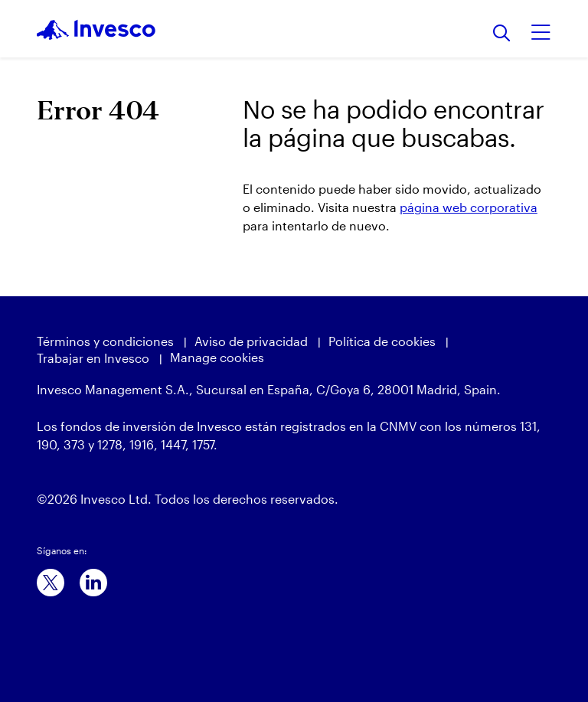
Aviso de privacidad (251, 341)
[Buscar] (502, 34)
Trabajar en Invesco (93, 358)
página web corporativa (469, 207)
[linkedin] (93, 583)
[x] (51, 583)
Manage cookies (217, 357)
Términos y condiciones (105, 341)
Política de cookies (382, 341)
